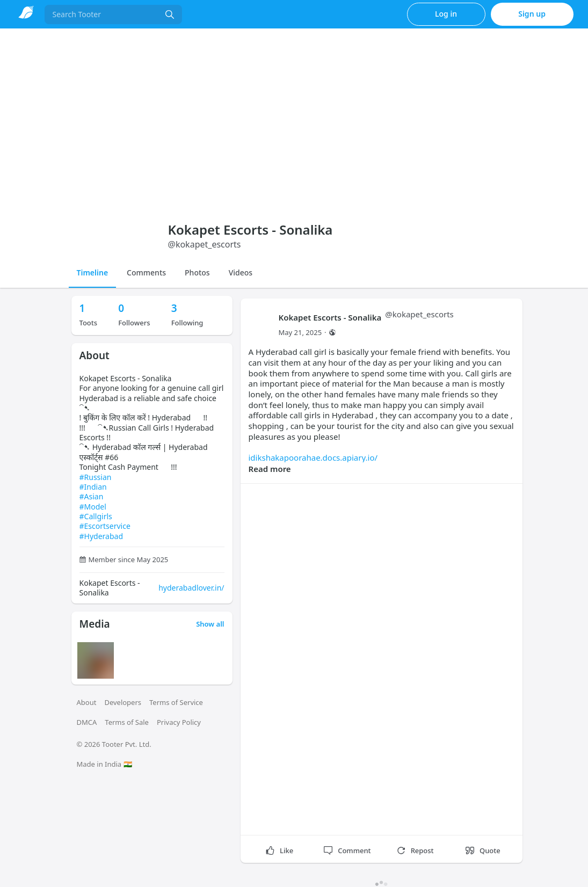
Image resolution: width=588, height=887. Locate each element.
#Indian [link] (93, 487)
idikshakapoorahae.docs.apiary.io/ (313, 457)
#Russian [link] (96, 477)
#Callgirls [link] (96, 516)
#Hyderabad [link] (101, 536)
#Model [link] (93, 507)
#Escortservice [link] (105, 526)
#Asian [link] (92, 496)
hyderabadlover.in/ (191, 588)
